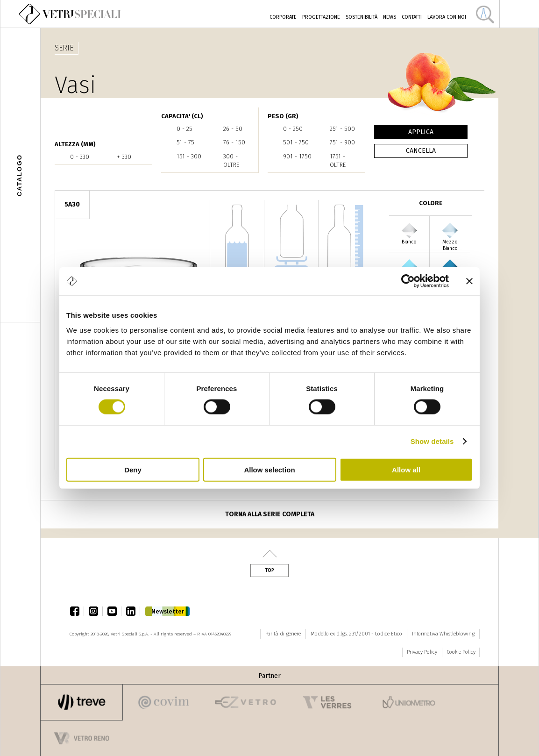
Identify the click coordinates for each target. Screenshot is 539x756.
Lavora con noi (447, 17)
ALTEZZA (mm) (75, 144)
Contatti (412, 17)
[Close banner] (469, 281)
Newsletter (168, 611)
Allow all (406, 469)
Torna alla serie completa (270, 514)
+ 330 (124, 157)
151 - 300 (189, 156)
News (390, 17)
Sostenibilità (362, 17)
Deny (133, 469)
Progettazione (321, 17)
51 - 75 (185, 142)
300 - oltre (231, 160)
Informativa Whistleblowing (443, 634)
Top (269, 571)
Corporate (283, 17)
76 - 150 (234, 142)
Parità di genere (283, 634)
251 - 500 (342, 129)
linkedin (133, 611)
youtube (114, 611)
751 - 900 (342, 142)
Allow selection (269, 469)
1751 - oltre (338, 160)
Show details (432, 441)
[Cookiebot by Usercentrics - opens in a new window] (408, 281)
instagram (96, 611)
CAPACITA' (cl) (182, 116)
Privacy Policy (422, 652)
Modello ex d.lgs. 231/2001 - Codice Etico (356, 634)
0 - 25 (184, 129)
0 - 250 (293, 129)
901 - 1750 (297, 156)
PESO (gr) (283, 116)
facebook (77, 611)
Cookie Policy (461, 652)
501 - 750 (296, 142)
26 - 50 (233, 129)
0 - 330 (80, 157)
